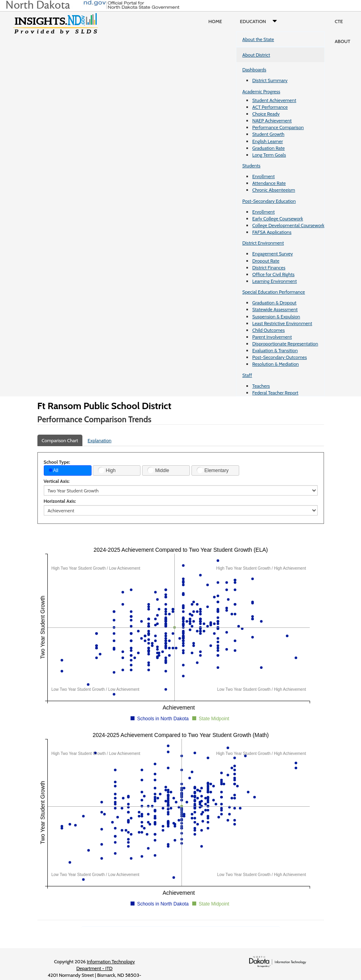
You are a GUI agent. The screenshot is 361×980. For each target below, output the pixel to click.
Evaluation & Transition (275, 350)
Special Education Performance (274, 292)
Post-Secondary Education (269, 201)
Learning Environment (275, 281)
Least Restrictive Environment (282, 323)
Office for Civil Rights (273, 274)
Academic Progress (261, 91)
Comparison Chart (60, 440)
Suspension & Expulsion (276, 317)
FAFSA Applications (272, 232)
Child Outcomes (269, 330)
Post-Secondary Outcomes (280, 357)
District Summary (270, 80)
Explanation (100, 440)
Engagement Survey (273, 254)
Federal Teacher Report (275, 393)
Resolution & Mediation (276, 364)
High (107, 470)
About (342, 41)
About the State (258, 39)
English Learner (268, 141)
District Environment (263, 243)
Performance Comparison (278, 127)
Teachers (261, 386)
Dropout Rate (266, 261)
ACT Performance (270, 107)
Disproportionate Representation (285, 344)
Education (260, 22)
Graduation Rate (269, 148)
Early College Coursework (278, 219)
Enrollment (263, 176)
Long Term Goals (269, 155)
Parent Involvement (272, 337)
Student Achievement (274, 100)
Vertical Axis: (57, 481)
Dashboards (254, 70)
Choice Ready (266, 114)
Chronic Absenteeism (274, 190)
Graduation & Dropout (274, 303)
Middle (158, 470)
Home (215, 21)
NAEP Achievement (272, 121)
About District (256, 55)
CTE (339, 21)
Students (252, 166)
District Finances (269, 268)
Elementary (213, 470)
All (54, 470)
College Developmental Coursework (288, 225)
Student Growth (268, 134)
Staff (247, 375)
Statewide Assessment (275, 309)
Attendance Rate (269, 183)
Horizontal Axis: (60, 501)
